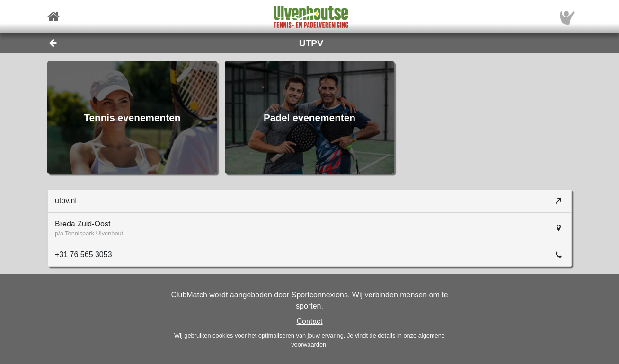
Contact (309, 321)
